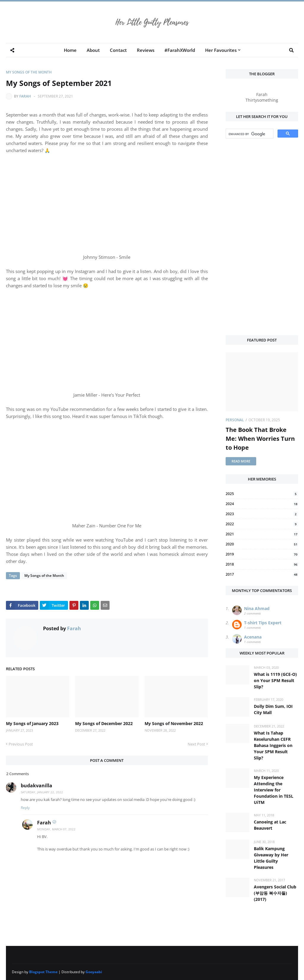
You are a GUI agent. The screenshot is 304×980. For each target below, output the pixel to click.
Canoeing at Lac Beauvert (270, 825)
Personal (235, 420)
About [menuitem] (93, 50)
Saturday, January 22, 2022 (42, 792)
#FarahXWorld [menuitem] (180, 50)
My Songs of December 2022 (104, 723)
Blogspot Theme (43, 972)
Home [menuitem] (70, 50)
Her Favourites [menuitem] (221, 50)
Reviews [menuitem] (146, 50)
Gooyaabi (94, 972)
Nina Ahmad (257, 608)
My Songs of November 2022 (174, 723)
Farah (25, 96)
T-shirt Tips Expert (263, 623)
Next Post (196, 744)
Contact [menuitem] (118, 50)
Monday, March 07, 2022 (56, 829)
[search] (249, 134)
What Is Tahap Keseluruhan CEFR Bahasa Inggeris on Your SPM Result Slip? (273, 745)
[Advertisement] (262, 237)
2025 (262, 494)
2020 (262, 544)
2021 (262, 534)
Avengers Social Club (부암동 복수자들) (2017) (275, 893)
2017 (262, 574)
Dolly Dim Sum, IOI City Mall (273, 709)
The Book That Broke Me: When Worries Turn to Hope (260, 439)
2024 (262, 504)
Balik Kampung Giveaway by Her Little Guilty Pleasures (271, 858)
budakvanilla (37, 786)
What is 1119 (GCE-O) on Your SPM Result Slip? (275, 680)
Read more (241, 461)
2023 (262, 514)
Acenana (253, 637)
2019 (262, 554)
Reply (25, 808)
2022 (262, 524)
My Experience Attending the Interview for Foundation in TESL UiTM (274, 790)
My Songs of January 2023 (32, 723)
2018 (262, 564)
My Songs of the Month (29, 72)
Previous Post (21, 744)
